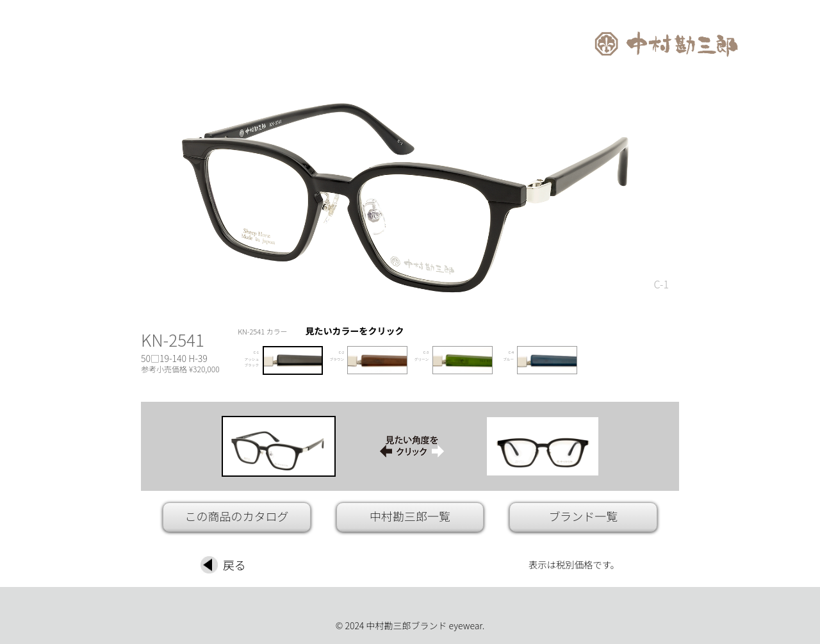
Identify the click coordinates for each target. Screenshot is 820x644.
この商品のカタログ (237, 516)
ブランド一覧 (583, 516)
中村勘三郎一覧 (410, 516)
